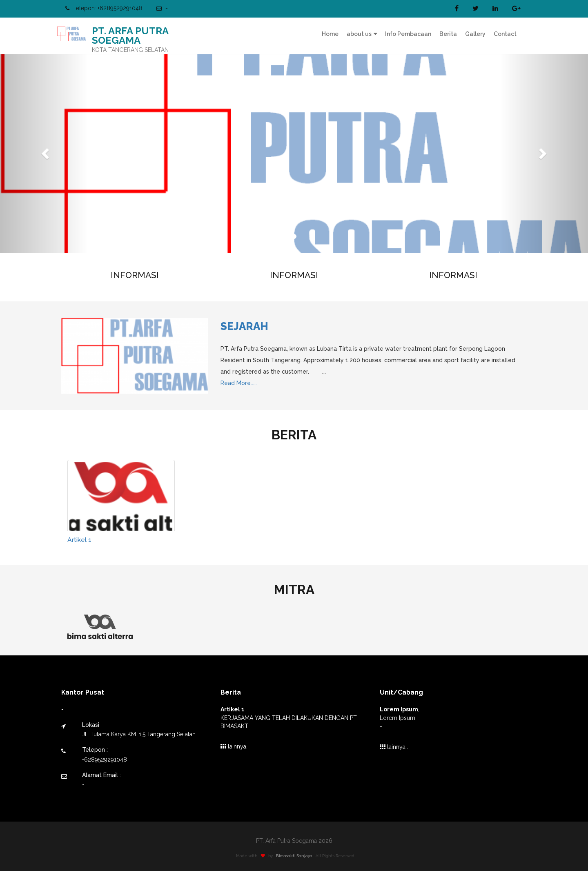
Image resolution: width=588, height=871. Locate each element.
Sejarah (244, 326)
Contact (505, 34)
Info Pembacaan (408, 34)
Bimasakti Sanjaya (297, 856)
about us (359, 34)
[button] (44, 151)
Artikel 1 (79, 540)
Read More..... (239, 383)
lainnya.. (235, 746)
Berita (448, 34)
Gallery (475, 34)
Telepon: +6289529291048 (104, 8)
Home (330, 34)
